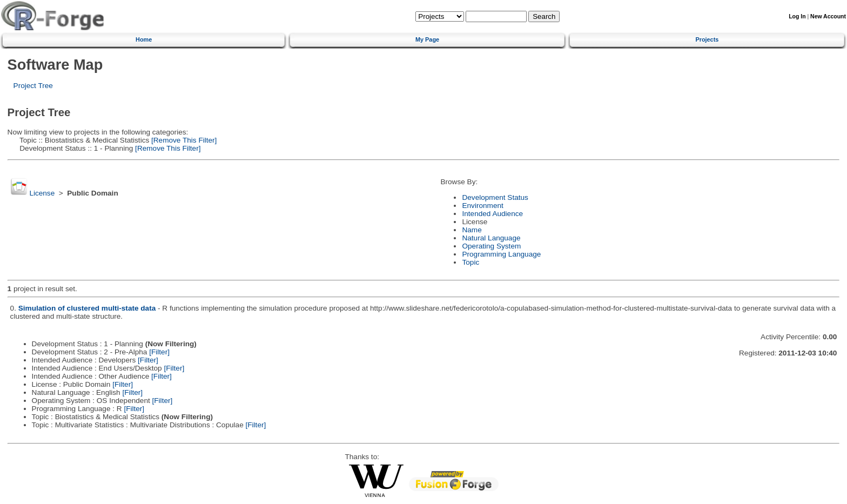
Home (144, 39)
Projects (707, 39)
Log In (797, 16)
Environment (482, 206)
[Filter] (159, 352)
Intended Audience (492, 214)
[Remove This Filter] (183, 140)
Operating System (491, 246)
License (42, 193)
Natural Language (491, 238)
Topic (470, 262)
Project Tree (33, 86)
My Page (427, 39)
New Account (828, 16)
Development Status (495, 197)
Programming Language (501, 254)
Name (472, 230)
